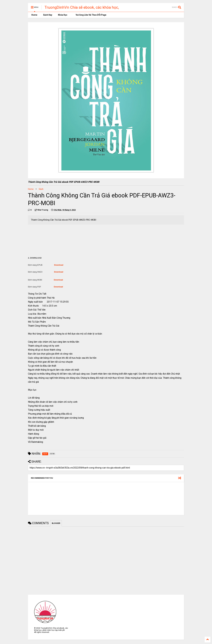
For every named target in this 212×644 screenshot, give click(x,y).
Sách (41, 189)
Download (59, 265)
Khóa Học (63, 15)
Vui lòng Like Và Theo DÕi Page (90, 15)
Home (34, 15)
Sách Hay (48, 15)
